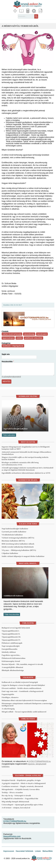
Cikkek (22, 11)
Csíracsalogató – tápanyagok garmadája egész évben (22, 805)
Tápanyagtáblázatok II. (11, 634)
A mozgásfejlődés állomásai (12, 667)
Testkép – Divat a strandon (12, 792)
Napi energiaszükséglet (11, 646)
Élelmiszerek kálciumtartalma (14, 658)
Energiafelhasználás (10, 649)
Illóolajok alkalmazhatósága (13, 670)
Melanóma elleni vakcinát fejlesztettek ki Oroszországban (24, 700)
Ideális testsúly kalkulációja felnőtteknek (18, 547)
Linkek (38, 851)
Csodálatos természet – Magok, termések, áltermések (22, 786)
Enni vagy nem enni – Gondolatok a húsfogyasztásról (22, 691)
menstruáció (42, 334)
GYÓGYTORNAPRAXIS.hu (39, 761)
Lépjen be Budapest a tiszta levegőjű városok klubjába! (23, 685)
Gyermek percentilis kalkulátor (14, 532)
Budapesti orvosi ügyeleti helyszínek (16, 628)
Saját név (6, 354)
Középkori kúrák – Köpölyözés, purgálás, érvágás (21, 780)
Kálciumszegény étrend (11, 661)
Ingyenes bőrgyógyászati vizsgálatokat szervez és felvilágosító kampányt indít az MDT (26, 448)
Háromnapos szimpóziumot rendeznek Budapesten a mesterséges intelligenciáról (27, 705)
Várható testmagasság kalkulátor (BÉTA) (18, 538)
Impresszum (9, 851)
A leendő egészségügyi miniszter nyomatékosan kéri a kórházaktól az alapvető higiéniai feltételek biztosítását (27, 469)
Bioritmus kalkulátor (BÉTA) (13, 541)
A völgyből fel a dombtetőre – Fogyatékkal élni (20, 799)
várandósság (29, 334)
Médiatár (34, 11)
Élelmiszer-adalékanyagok (12, 643)
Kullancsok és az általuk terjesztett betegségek (20, 682)
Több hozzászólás (12, 614)
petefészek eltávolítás (33, 338)
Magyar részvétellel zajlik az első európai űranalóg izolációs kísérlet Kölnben (25, 458)
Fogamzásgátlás (8, 694)
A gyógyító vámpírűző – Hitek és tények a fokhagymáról (24, 783)
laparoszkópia (8, 338)
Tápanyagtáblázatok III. (11, 637)
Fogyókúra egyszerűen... (11, 655)
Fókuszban (15, 11)
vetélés (19, 338)
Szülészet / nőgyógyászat (13, 346)
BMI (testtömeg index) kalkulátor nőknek (18, 544)
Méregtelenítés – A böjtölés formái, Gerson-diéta (21, 789)
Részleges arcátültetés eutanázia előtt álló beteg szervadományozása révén (20, 464)
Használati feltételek (25, 851)
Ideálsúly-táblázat (9, 652)
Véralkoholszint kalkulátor (12, 535)
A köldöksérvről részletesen (13, 596)
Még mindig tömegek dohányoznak (15, 802)
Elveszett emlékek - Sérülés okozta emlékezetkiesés (22, 688)
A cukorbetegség (8, 709)
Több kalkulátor (9, 435)
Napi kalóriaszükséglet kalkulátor (16, 429)
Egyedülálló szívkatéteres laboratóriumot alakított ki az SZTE (26, 473)
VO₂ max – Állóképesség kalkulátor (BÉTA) (19, 550)
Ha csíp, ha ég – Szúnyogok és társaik (16, 795)
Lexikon (41, 11)
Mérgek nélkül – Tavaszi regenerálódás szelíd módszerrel (24, 712)
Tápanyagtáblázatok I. (11, 631)
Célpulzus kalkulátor (10, 553)
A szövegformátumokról (11, 377)
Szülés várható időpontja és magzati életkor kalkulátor (23, 556)
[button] (28, 48)
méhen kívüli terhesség (12, 334)
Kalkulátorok (28, 11)
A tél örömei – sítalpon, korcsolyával (16, 808)
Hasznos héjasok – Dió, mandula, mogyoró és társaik (22, 664)
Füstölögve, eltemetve (10, 697)
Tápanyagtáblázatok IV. (11, 640)
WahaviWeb (48, 851)
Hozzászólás (7, 362)
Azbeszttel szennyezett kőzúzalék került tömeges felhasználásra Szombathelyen (26, 453)
